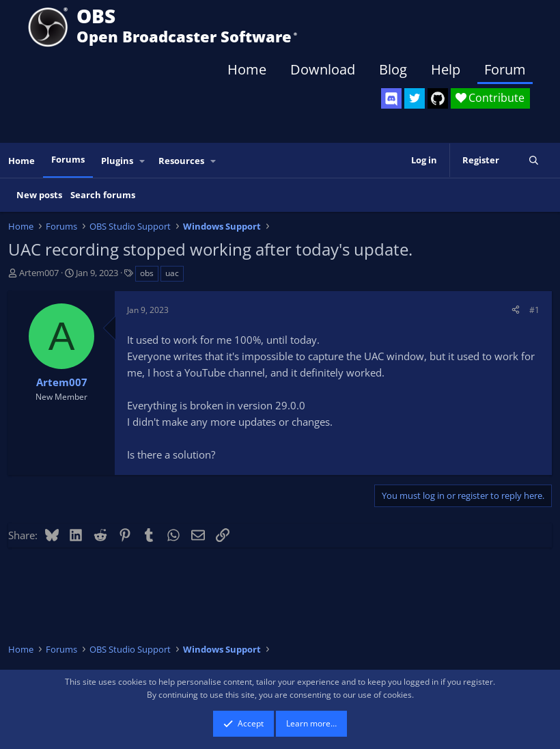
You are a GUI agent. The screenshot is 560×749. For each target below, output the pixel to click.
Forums (68, 159)
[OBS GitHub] (438, 98)
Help (446, 69)
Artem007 (39, 273)
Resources (181, 161)
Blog (393, 69)
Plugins (117, 161)
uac (172, 273)
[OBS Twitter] (415, 98)
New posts (39, 195)
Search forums (103, 195)
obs (147, 273)
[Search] (534, 160)
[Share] (516, 310)
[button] (143, 161)
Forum (505, 69)
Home (247, 69)
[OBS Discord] (391, 98)
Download (323, 69)
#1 (534, 310)
